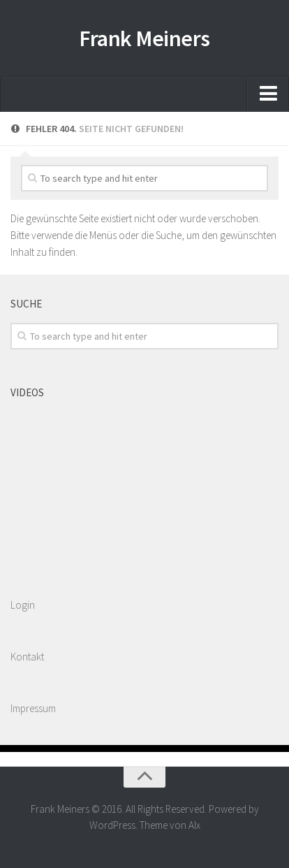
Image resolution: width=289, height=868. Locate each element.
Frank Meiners (144, 38)
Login (23, 605)
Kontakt (27, 657)
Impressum (33, 708)
